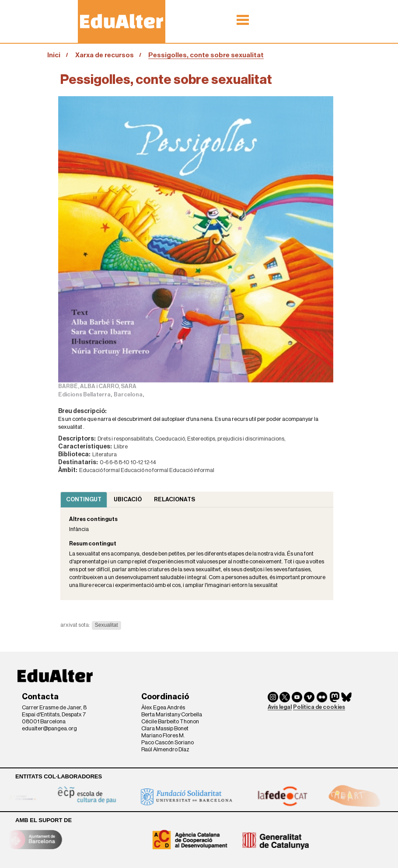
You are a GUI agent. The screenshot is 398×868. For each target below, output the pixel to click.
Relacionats (175, 499)
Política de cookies (319, 707)
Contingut (84, 499)
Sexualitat (106, 625)
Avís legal (280, 707)
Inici (54, 55)
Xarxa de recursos (105, 55)
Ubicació (128, 499)
